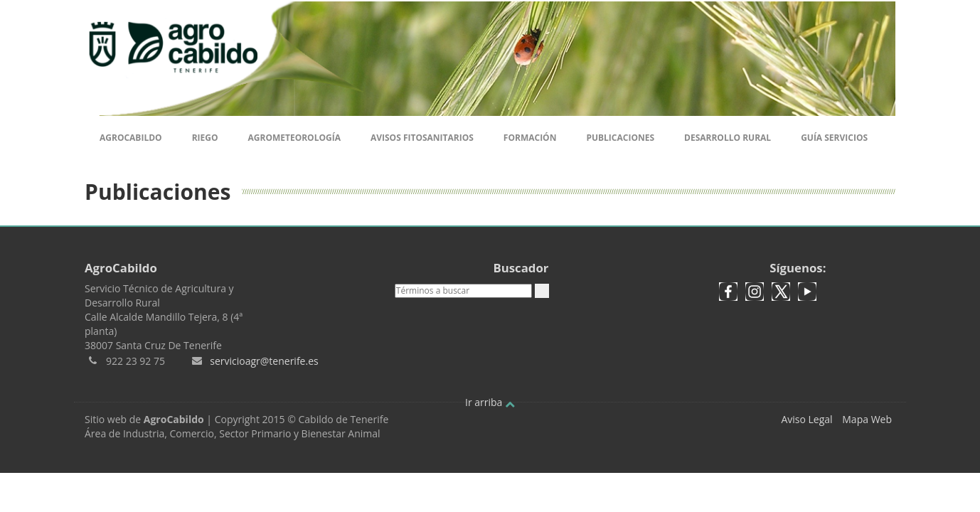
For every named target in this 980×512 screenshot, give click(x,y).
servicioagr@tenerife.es (264, 361)
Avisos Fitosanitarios (422, 138)
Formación (530, 138)
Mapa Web (867, 419)
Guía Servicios (834, 138)
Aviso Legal (806, 419)
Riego (205, 138)
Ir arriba (490, 402)
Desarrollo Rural (728, 138)
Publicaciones (620, 138)
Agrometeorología (294, 138)
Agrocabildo (131, 138)
